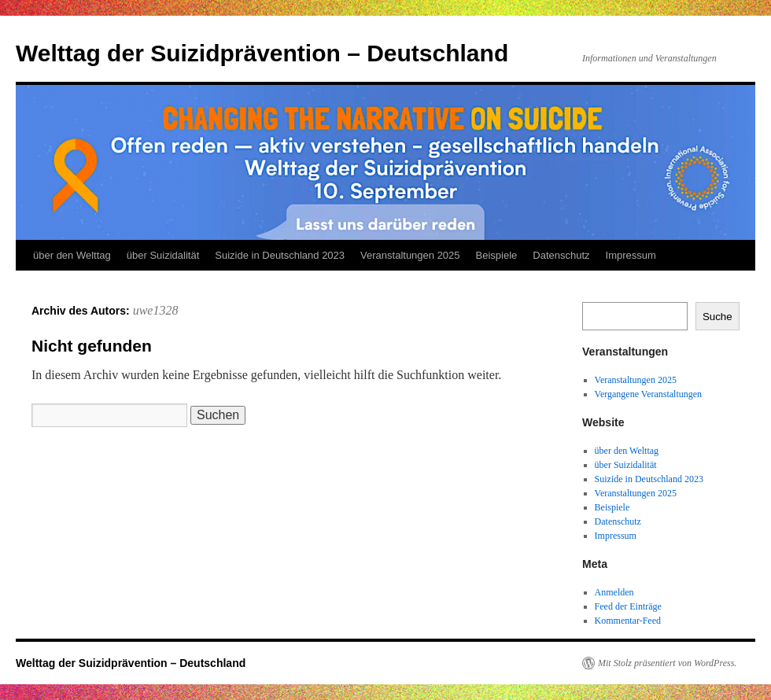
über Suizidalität (163, 255)
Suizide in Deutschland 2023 (280, 255)
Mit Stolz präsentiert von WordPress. (667, 663)
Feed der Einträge (628, 606)
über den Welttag (72, 255)
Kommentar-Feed (628, 621)
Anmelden (614, 592)
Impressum (631, 255)
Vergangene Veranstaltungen (649, 394)
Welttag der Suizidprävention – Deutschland (262, 53)
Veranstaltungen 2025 (410, 255)
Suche (718, 317)
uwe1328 (156, 310)
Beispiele (497, 255)
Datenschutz (561, 255)
